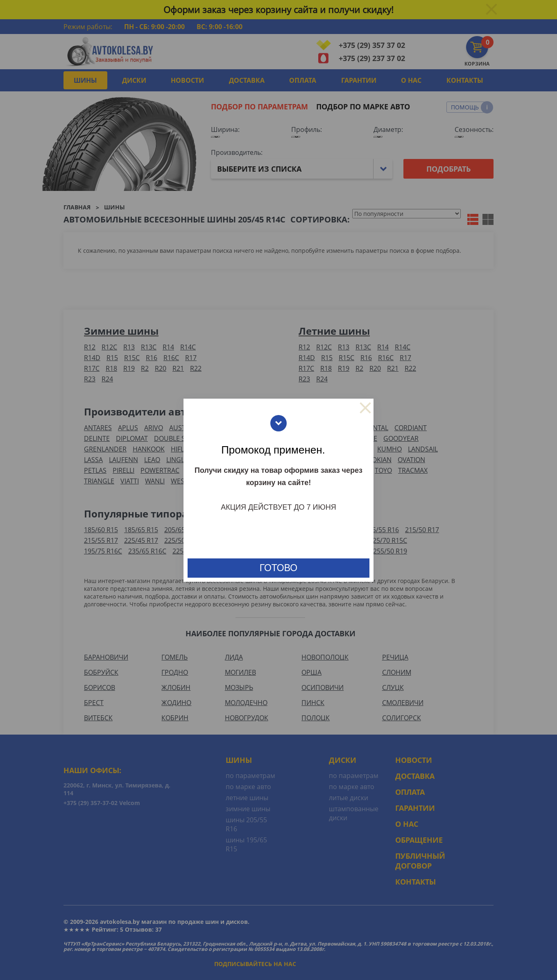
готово (278, 568)
